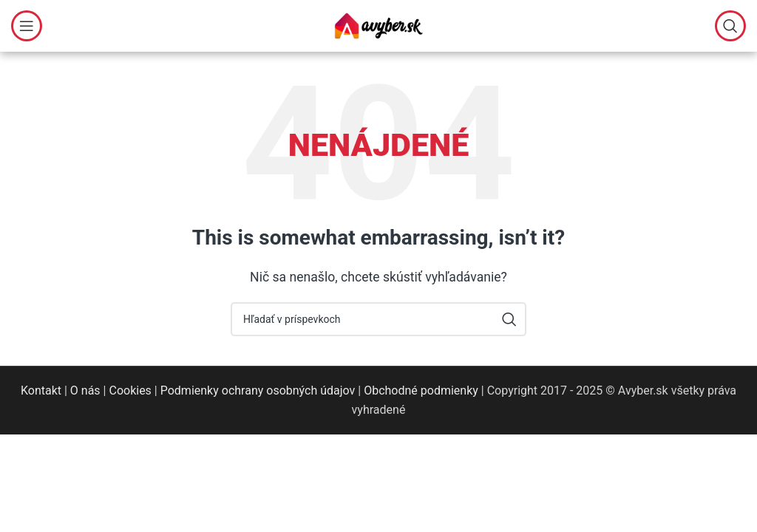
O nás (85, 391)
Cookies (130, 391)
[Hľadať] (730, 26)
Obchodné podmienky (421, 391)
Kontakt (41, 391)
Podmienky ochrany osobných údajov (258, 391)
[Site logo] (378, 25)
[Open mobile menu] (27, 26)
